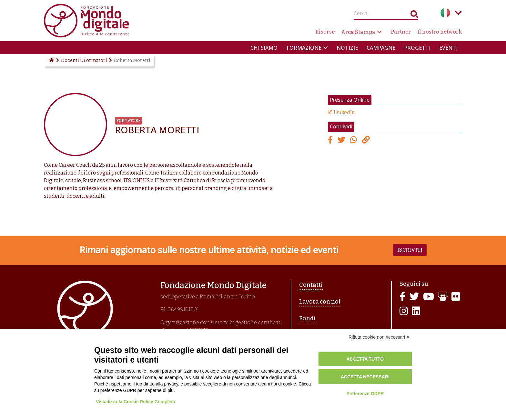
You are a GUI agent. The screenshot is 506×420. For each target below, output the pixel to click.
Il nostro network (440, 32)
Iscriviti (410, 250)
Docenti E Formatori (84, 60)
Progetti (417, 48)
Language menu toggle (458, 13)
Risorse (325, 32)
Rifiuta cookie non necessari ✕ (379, 337)
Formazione (304, 48)
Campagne (381, 48)
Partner (401, 32)
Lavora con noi (320, 302)
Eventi (448, 48)
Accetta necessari (365, 377)
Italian (445, 13)
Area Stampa (358, 32)
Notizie (347, 48)
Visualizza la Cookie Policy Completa (136, 402)
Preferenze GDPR (365, 394)
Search (414, 16)
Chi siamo (264, 48)
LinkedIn (344, 112)
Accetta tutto (365, 359)
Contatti (311, 285)
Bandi (307, 318)
